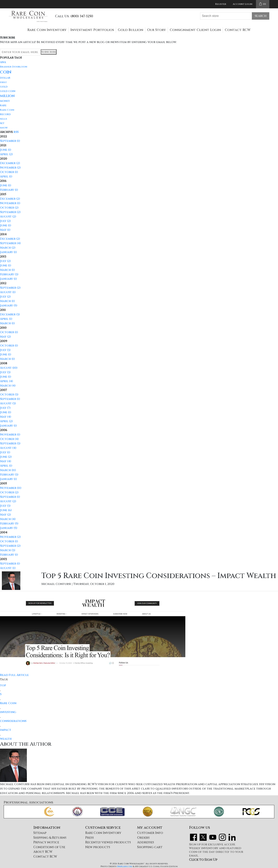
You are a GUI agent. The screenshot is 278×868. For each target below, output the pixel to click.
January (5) (9, 306)
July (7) (5, 408)
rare (3, 105)
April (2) (6, 154)
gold (4, 87)
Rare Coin (7, 110)
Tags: (4, 679)
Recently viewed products (108, 842)
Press (90, 838)
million (7, 96)
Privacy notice (46, 842)
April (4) (6, 381)
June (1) (6, 150)
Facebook (193, 837)
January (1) (8, 252)
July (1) (5, 452)
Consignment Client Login (195, 30)
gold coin (8, 91)
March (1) (7, 270)
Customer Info (150, 833)
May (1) (5, 230)
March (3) (8, 550)
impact (6, 730)
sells (4, 119)
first (3, 82)
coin (6, 72)
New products (98, 847)
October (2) (9, 208)
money (5, 101)
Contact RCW (238, 30)
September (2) (10, 212)
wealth (6, 739)
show (4, 128)
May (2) (5, 337)
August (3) (8, 403)
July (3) (5, 350)
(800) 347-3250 (82, 16)
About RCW (43, 852)
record (5, 114)
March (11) (8, 470)
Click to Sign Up (203, 860)
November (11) (11, 488)
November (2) (10, 168)
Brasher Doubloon (14, 67)
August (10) (9, 368)
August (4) (8, 448)
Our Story (157, 30)
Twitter (203, 837)
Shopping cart (150, 847)
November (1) (10, 203)
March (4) (8, 386)
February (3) (9, 274)
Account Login (243, 4)
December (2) (10, 163)
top (3, 685)
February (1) (9, 190)
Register (221, 4)
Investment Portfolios (92, 30)
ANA (3, 62)
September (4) (10, 243)
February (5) (9, 524)
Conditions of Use (49, 847)
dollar (5, 78)
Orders (143, 838)
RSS (16, 132)
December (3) (10, 314)
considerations (13, 721)
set (2, 123)
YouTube (213, 837)
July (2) (5, 221)
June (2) (6, 457)
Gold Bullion (131, 30)
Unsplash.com (125, 866)
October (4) (9, 439)
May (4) (6, 417)
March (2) (8, 248)
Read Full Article (14, 675)
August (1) (8, 292)
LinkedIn (232, 837)
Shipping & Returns (50, 838)
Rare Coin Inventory (47, 30)
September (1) (10, 141)
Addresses (146, 842)
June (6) (6, 510)
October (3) (9, 395)
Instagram (222, 837)
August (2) (8, 217)
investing (8, 712)
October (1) (9, 172)
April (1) (6, 176)
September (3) (10, 443)
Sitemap (40, 833)
